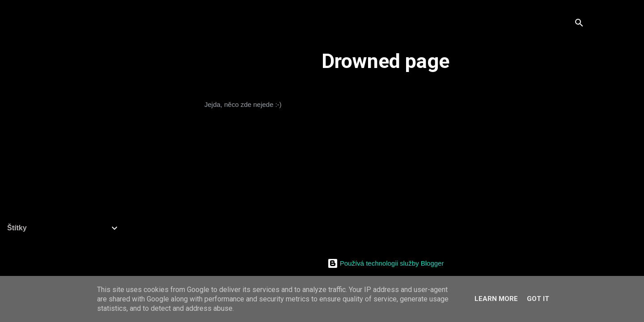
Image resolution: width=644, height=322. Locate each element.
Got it (538, 299)
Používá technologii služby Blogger (386, 263)
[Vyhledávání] (579, 24)
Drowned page (386, 61)
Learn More (496, 299)
